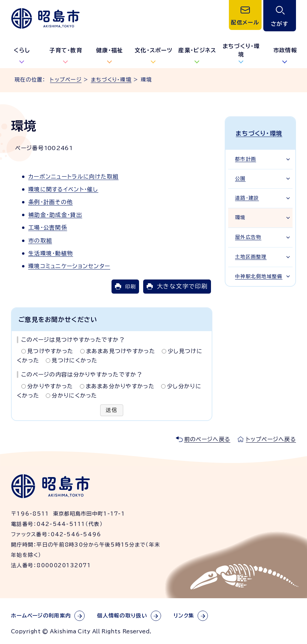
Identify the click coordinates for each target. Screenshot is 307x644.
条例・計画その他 (50, 202)
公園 (240, 177)
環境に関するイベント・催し (63, 189)
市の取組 (40, 241)
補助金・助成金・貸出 (55, 215)
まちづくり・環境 (241, 50)
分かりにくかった (74, 395)
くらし (22, 50)
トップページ (66, 80)
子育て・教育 (66, 50)
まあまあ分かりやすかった (120, 386)
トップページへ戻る (271, 439)
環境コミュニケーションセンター (69, 266)
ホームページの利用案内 (41, 616)
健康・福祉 (109, 50)
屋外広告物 (248, 235)
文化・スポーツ (153, 50)
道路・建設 (247, 196)
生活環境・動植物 (51, 253)
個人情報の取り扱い (122, 616)
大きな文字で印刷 (182, 286)
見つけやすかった (50, 351)
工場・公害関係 (48, 228)
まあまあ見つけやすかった (121, 351)
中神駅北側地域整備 (259, 275)
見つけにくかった (75, 360)
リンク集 (184, 616)
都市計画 (246, 157)
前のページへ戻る (207, 439)
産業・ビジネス (197, 50)
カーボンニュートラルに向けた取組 (73, 177)
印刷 (130, 287)
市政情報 (285, 50)
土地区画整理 (251, 255)
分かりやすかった (50, 386)
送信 (112, 410)
